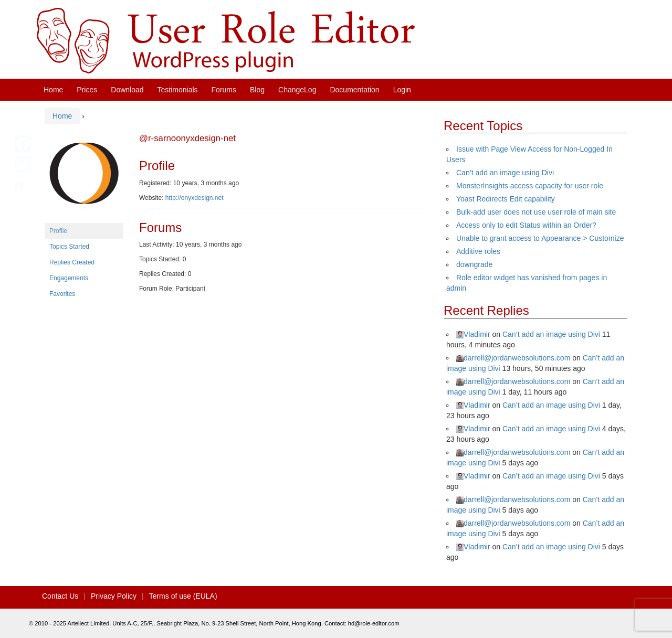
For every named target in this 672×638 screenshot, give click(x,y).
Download (127, 90)
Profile (58, 231)
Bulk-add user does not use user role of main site (536, 212)
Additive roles (478, 251)
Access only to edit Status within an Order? (526, 225)
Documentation (354, 90)
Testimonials (178, 90)
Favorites (62, 294)
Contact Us (60, 596)
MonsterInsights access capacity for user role (530, 186)
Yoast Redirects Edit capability (506, 199)
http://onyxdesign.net (195, 198)
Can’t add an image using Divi (505, 173)
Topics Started (69, 247)
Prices (87, 90)
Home (53, 90)
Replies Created (72, 262)
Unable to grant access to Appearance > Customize (540, 238)
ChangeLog (297, 90)
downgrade (474, 264)
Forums (224, 90)
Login (402, 90)
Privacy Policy (114, 596)
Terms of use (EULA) (183, 596)
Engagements (69, 278)
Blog (257, 90)
